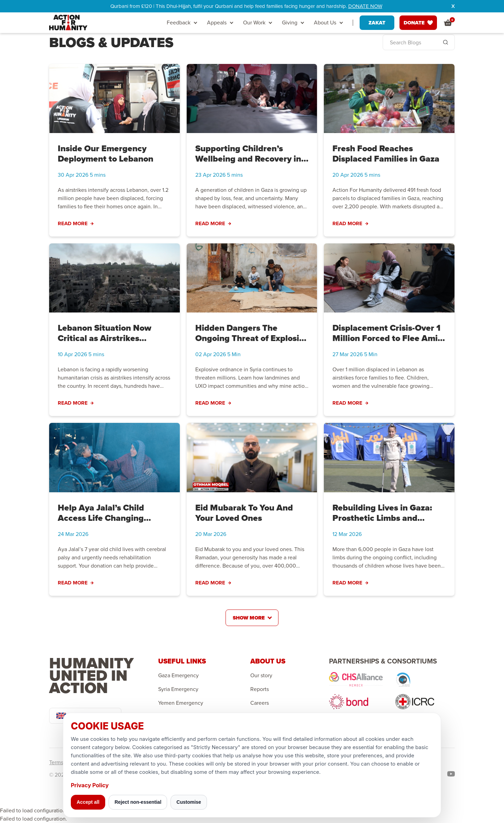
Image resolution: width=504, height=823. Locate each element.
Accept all (88, 802)
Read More (76, 224)
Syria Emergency (178, 689)
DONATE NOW (365, 6)
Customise (189, 802)
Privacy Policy (90, 785)
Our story (261, 676)
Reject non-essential (138, 802)
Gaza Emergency (178, 676)
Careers (260, 703)
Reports (260, 689)
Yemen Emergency (181, 703)
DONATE (418, 23)
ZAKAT (377, 23)
